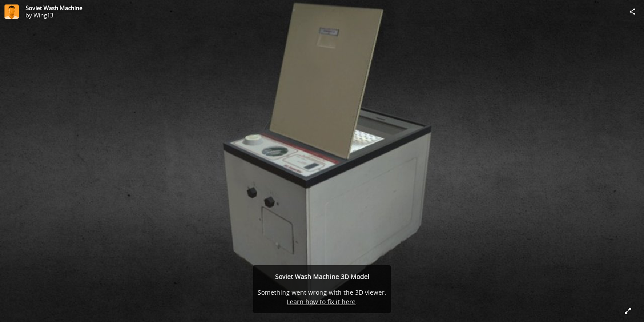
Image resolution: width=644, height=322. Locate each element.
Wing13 (43, 15)
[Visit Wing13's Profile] (12, 12)
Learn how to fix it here (321, 302)
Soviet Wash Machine (54, 8)
